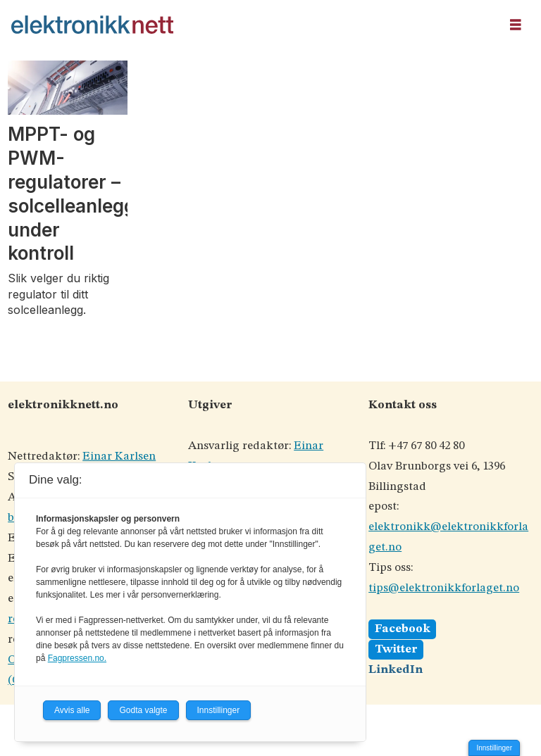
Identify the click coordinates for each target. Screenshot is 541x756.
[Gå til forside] (92, 25)
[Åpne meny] (516, 25)
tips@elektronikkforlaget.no (444, 588)
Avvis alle (72, 710)
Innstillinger (494, 748)
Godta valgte (143, 710)
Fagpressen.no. (77, 658)
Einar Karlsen (119, 456)
